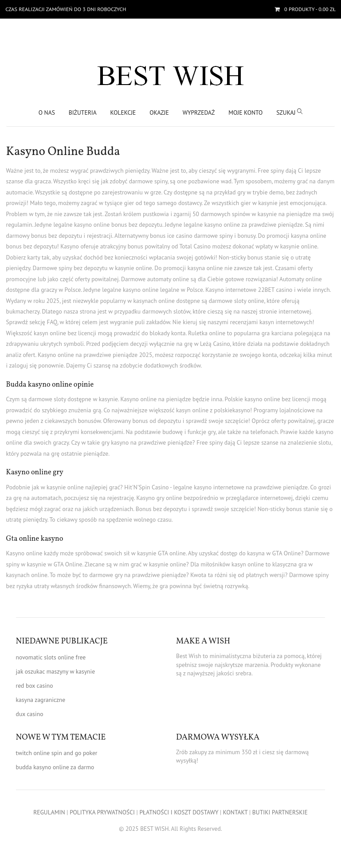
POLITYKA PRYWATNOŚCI (102, 812)
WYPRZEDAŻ (199, 112)
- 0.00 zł (309, 9)
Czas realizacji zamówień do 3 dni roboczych (66, 9)
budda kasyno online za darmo (55, 767)
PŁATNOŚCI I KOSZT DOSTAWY (179, 812)
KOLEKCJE (123, 112)
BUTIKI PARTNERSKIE (280, 812)
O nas (47, 112)
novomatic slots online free (51, 657)
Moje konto (245, 112)
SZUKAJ (289, 112)
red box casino (35, 686)
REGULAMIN (49, 812)
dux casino (30, 714)
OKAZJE (159, 112)
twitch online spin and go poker (57, 753)
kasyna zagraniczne (41, 700)
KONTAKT (235, 812)
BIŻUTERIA (83, 112)
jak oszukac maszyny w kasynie (55, 671)
